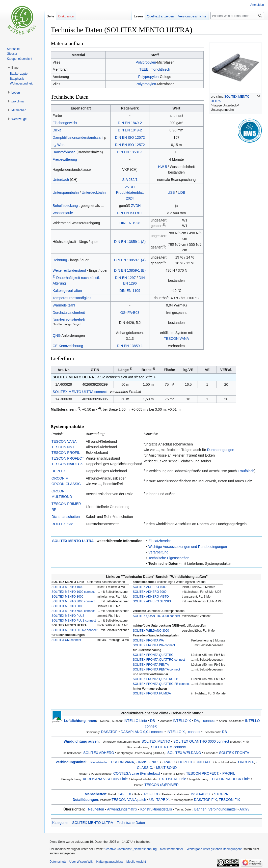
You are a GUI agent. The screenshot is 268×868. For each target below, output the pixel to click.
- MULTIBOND (165, 768)
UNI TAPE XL (160, 800)
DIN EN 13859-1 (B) (130, 270)
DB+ (154, 721)
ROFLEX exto (62, 524)
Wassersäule (63, 213)
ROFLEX (151, 794)
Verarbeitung (158, 552)
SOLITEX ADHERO (99, 753)
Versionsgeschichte (192, 16)
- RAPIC (169, 762)
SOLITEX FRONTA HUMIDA (152, 693)
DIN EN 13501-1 (130, 152)
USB (171, 192)
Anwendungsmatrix (122, 809)
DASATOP (109, 732)
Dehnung (60, 260)
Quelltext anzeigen (160, 16)
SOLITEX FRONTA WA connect (154, 645)
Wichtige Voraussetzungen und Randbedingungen (188, 547)
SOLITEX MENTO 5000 (67, 606)
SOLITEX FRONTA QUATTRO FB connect (161, 684)
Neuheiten (96, 809)
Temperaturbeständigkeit (72, 298)
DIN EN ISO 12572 (130, 137)
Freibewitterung (65, 159)
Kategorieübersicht (19, 59)
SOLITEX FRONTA (234, 753)
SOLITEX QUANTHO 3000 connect (156, 616)
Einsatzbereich (160, 541)
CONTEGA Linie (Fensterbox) (137, 773)
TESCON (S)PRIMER (161, 785)
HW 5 (162, 167)
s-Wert (59, 145)
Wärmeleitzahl (64, 305)
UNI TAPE (204, 762)
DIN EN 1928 (130, 223)
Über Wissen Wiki (81, 862)
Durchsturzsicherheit (69, 313)
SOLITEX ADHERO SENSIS (152, 601)
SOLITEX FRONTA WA (148, 640)
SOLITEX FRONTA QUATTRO (153, 655)
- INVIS (142, 762)
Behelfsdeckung (65, 206)
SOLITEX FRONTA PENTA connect (156, 669)
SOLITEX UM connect (66, 640)
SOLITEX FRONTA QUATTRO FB (155, 679)
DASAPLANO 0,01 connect (142, 732)
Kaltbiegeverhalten (67, 291)
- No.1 (154, 762)
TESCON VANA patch (129, 800)
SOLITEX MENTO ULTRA (73, 541)
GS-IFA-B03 (130, 313)
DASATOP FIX (205, 800)
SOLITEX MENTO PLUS (68, 616)
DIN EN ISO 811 (130, 213)
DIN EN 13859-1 (130, 346)
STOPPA (221, 794)
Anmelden (257, 5)
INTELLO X (182, 721)
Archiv (244, 809)
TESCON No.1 (63, 447)
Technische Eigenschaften (169, 558)
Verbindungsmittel (71, 762)
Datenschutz (58, 862)
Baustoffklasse (64, 152)
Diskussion (66, 16)
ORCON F (60, 478)
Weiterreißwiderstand (69, 270)
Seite (50, 16)
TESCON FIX (229, 800)
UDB (182, 192)
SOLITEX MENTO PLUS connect (74, 621)
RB (224, 732)
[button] (16, 68)
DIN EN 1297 (125, 278)
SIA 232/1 (130, 180)
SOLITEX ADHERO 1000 (150, 587)
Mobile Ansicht (136, 862)
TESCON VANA (176, 339)
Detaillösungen (85, 800)
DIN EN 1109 (130, 291)
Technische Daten (163, 564)
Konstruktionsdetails (156, 809)
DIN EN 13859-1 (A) (130, 242)
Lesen (138, 16)
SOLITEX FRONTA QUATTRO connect (159, 660)
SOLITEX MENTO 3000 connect (73, 601)
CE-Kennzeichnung (68, 346)
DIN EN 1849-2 (130, 123)
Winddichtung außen (81, 741)
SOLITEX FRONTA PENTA (151, 665)
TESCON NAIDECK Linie (230, 779)
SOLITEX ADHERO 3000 (150, 592)
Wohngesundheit (21, 83)
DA (196, 721)
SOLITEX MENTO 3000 (67, 597)
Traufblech (246, 471)
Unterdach (61, 180)
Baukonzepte (19, 74)
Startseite (13, 49)
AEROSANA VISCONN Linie (105, 779)
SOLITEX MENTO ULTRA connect (80, 392)
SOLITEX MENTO (156, 741)
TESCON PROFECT (68, 458)
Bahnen (200, 809)
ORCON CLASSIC (66, 484)
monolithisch (160, 69)
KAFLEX (124, 794)
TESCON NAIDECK (67, 464)
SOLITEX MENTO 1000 (67, 587)
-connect (194, 732)
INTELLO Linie (135, 721)
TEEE (144, 69)
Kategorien (61, 823)
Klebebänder (99, 762)
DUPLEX (59, 471)
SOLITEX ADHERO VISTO (151, 597)
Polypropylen (146, 62)
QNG (57, 335)
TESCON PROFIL (66, 453)
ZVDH (136, 206)
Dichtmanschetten (66, 517)
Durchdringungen (221, 450)
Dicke (57, 130)
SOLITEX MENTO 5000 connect (73, 611)
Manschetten (96, 794)
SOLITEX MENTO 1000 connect (73, 592)
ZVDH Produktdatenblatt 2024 (130, 193)
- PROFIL (228, 773)
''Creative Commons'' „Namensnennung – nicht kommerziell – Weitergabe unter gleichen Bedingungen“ (173, 849)
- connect (208, 721)
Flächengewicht (65, 123)
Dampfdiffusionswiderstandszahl (78, 137)
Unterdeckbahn (94, 192)
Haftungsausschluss (110, 862)
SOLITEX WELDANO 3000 (151, 631)
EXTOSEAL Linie (173, 779)
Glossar (12, 54)
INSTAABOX (201, 794)
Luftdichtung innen (80, 721)
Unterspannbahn (66, 192)
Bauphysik (17, 79)
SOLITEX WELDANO (184, 753)
